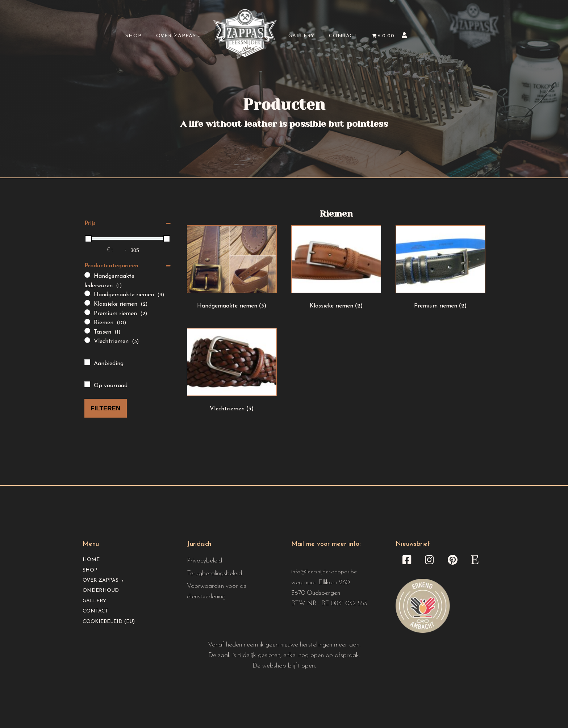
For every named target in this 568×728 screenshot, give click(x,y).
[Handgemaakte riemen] (87, 293)
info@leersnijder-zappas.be (324, 572)
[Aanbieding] (87, 362)
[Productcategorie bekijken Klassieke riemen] (336, 269)
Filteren (105, 408)
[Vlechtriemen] (87, 340)
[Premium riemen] (87, 312)
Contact (343, 36)
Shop (133, 36)
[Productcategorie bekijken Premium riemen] (440, 269)
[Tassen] (87, 331)
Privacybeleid (204, 561)
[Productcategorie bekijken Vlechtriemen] (232, 372)
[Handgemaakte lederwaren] (87, 275)
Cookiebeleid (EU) (109, 622)
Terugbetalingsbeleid (214, 574)
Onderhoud (101, 591)
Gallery (301, 36)
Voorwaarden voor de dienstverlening (217, 591)
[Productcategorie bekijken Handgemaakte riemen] (232, 269)
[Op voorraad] (87, 384)
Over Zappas (176, 36)
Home (91, 560)
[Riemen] (87, 322)
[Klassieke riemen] (87, 303)
